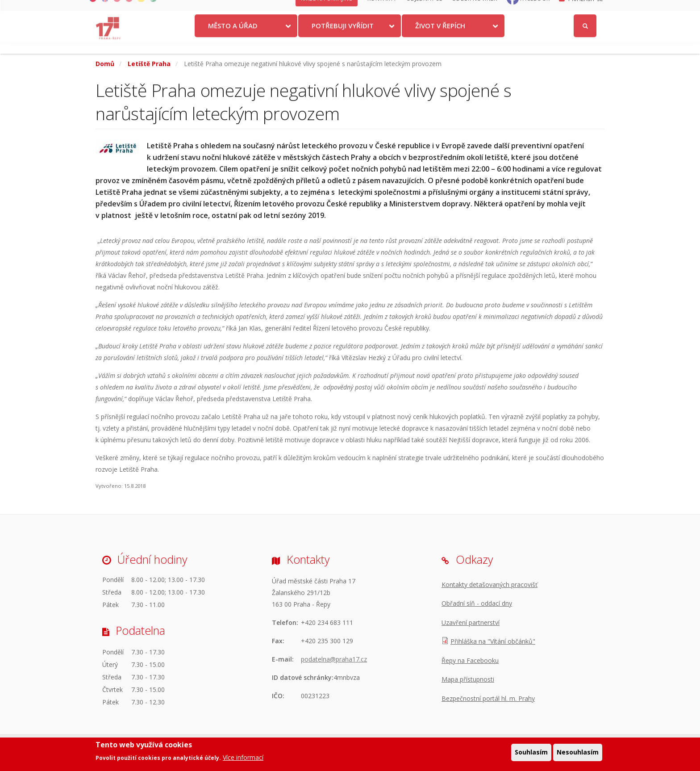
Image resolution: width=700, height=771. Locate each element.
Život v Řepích (440, 37)
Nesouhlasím (578, 753)
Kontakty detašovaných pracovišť (490, 585)
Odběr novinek (475, 10)
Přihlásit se (585, 10)
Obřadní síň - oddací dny (477, 603)
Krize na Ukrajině (327, 10)
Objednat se (424, 10)
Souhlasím (531, 753)
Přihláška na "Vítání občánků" (493, 641)
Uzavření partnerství (471, 622)
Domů (105, 64)
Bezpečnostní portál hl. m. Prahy (488, 698)
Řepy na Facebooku (470, 660)
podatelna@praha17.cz (334, 659)
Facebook (535, 10)
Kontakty (382, 10)
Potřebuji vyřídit (343, 37)
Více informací (243, 759)
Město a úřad (233, 37)
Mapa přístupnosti (468, 679)
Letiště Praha (149, 64)
